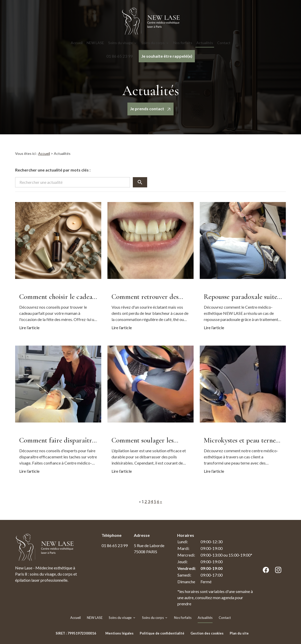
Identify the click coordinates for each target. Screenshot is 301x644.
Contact (224, 43)
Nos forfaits (183, 43)
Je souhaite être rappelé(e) (167, 56)
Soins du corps (153, 43)
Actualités (205, 43)
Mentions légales (119, 633)
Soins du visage (121, 43)
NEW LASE (95, 43)
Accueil (77, 43)
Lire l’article (29, 328)
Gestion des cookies (207, 633)
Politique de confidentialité (162, 633)
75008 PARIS (149, 548)
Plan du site (239, 633)
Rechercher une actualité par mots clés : (53, 170)
